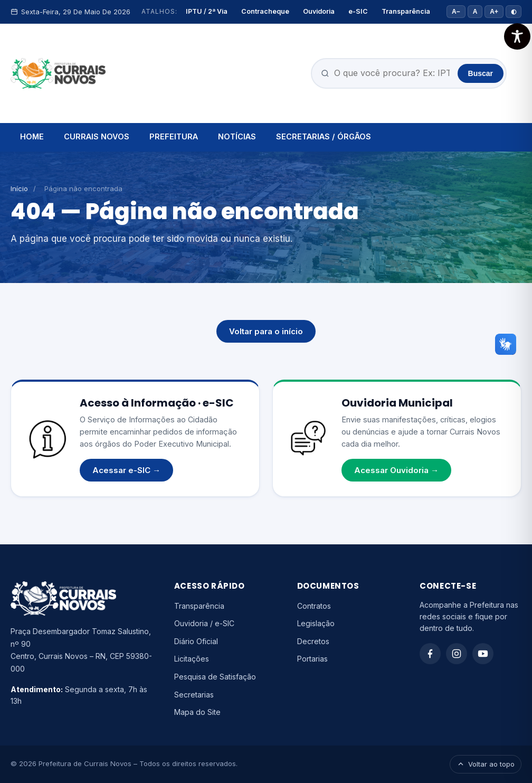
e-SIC (358, 11)
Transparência (406, 11)
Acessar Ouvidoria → (396, 470)
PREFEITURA (174, 136)
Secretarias (194, 695)
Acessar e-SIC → (126, 470)
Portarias (312, 659)
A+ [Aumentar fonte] (494, 12)
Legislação (316, 623)
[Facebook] (430, 654)
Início (19, 188)
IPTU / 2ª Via (207, 11)
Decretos (313, 641)
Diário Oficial (196, 641)
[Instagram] (457, 654)
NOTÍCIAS (237, 136)
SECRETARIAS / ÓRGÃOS (324, 136)
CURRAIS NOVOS (97, 136)
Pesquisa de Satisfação (215, 677)
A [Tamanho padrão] (475, 12)
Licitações (192, 659)
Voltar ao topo (486, 764)
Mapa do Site (197, 712)
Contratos (314, 606)
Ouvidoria (319, 11)
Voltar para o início (266, 331)
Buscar (481, 73)
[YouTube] (483, 654)
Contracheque (265, 11)
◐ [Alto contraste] (514, 12)
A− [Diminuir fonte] (456, 12)
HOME (32, 136)
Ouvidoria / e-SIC (204, 623)
